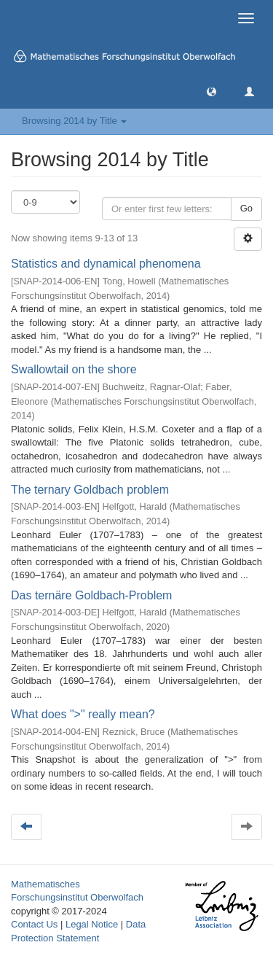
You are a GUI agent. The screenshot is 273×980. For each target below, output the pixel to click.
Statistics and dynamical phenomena (106, 264)
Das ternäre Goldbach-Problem (91, 595)
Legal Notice (92, 924)
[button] (211, 91)
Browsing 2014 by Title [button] (74, 121)
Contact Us (34, 924)
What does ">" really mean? (83, 714)
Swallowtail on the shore (74, 369)
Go (246, 208)
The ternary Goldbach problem (90, 490)
